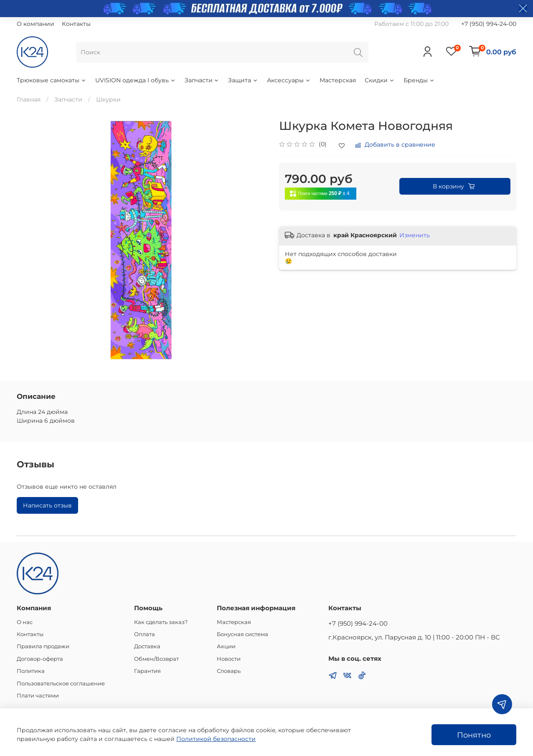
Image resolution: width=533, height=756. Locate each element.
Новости (229, 659)
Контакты (76, 24)
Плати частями (38, 696)
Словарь (229, 671)
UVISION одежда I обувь (136, 80)
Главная (29, 99)
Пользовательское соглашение (61, 684)
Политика (31, 671)
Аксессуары (289, 80)
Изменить (415, 235)
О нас (25, 622)
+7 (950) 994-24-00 (489, 24)
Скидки (380, 80)
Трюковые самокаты (52, 80)
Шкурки (108, 99)
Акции (226, 646)
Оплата (145, 634)
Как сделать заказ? (161, 622)
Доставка (147, 646)
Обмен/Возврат (156, 659)
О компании (36, 24)
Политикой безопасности (216, 739)
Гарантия (147, 671)
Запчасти (202, 80)
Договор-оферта (40, 659)
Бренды (419, 80)
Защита (243, 80)
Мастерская (338, 80)
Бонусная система (242, 634)
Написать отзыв (47, 505)
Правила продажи (43, 646)
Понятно (474, 735)
